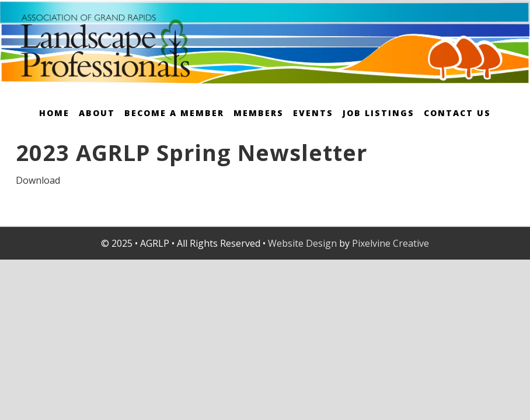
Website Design (302, 243)
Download (38, 180)
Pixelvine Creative (390, 243)
